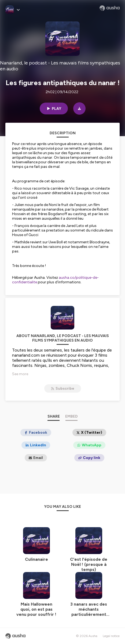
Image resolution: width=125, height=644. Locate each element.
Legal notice (111, 636)
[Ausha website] (110, 8)
